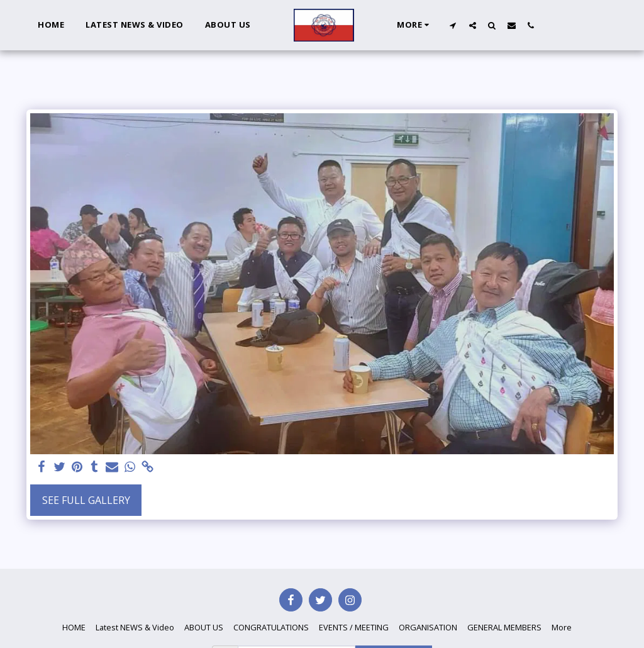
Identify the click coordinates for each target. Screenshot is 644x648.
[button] (453, 25)
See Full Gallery (86, 500)
